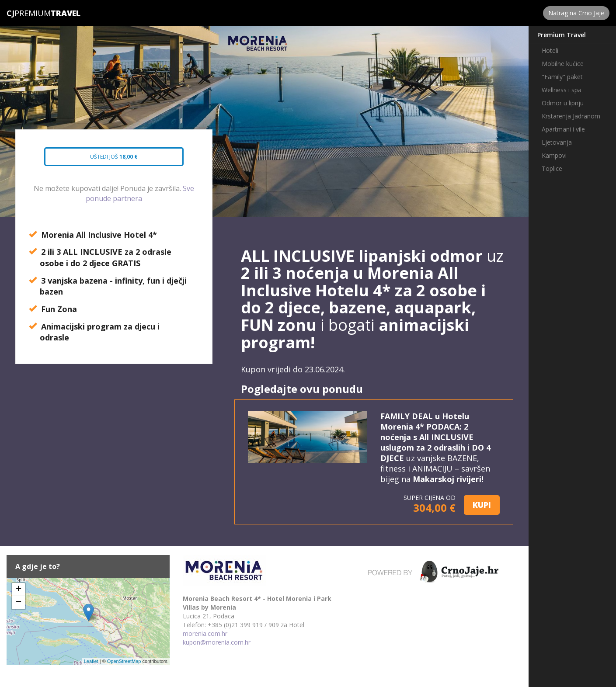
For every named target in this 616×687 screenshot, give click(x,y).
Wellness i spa (562, 90)
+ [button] (19, 590)
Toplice (552, 168)
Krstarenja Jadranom (571, 116)
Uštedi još (106, 160)
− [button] (19, 603)
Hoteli (550, 50)
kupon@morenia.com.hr (217, 642)
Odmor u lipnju (563, 103)
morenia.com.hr (205, 633)
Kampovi (554, 155)
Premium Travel (562, 35)
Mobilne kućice (563, 64)
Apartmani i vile (563, 129)
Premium (29, 13)
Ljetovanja (557, 142)
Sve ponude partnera (140, 193)
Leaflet (91, 661)
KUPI (482, 505)
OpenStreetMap (124, 661)
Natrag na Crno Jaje (576, 13)
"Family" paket (562, 77)
